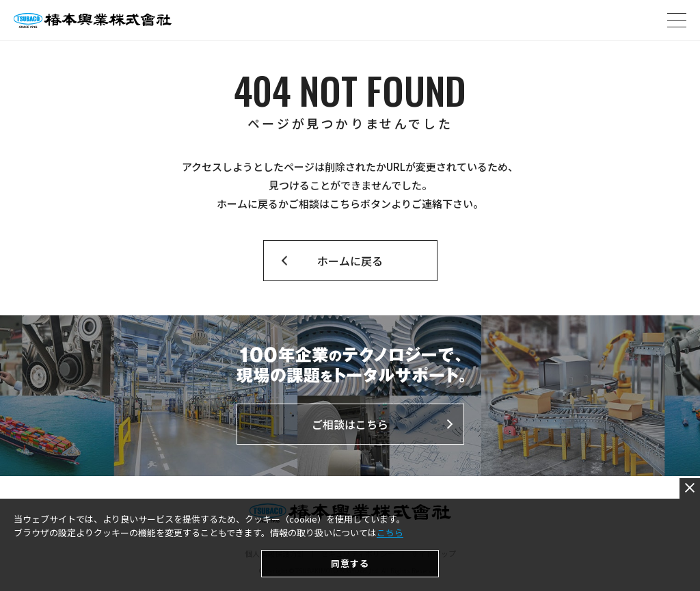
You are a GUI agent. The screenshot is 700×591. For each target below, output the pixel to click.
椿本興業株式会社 (93, 21)
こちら (390, 574)
